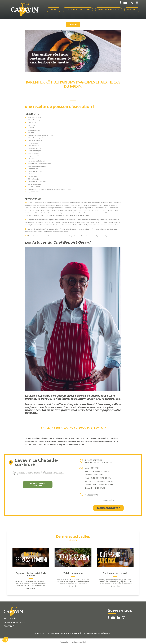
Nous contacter (108, 507)
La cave (55, 9)
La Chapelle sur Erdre (35, 12)
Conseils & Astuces (110, 9)
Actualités (10, 617)
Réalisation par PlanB (79, 641)
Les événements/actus (79, 9)
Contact (133, 9)
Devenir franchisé (14, 621)
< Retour (73, 23)
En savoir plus (108, 499)
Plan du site (64, 641)
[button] (5, 640)
